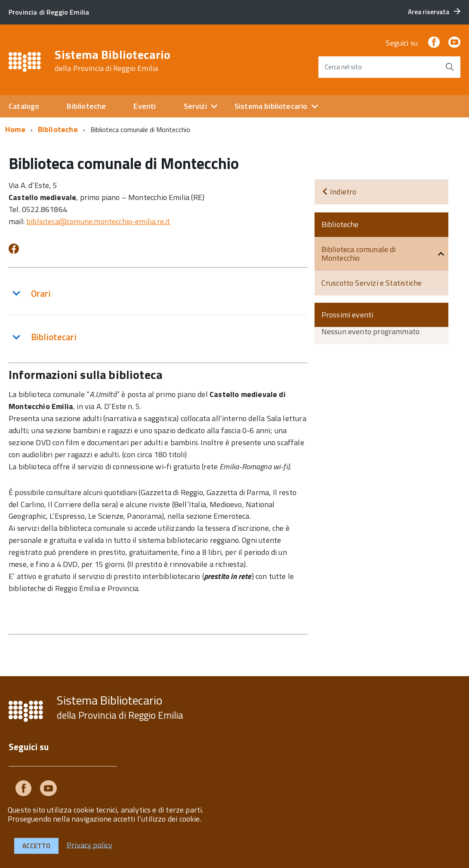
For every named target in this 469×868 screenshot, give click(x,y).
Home (15, 129)
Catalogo (24, 106)
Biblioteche (86, 106)
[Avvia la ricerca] (450, 67)
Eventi (145, 106)
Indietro (339, 192)
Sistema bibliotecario (271, 106)
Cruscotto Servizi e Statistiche (372, 283)
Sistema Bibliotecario (113, 61)
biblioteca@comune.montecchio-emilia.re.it (98, 221)
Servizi (195, 106)
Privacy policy (90, 845)
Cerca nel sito (343, 67)
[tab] (158, 294)
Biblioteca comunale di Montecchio (359, 254)
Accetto (36, 846)
